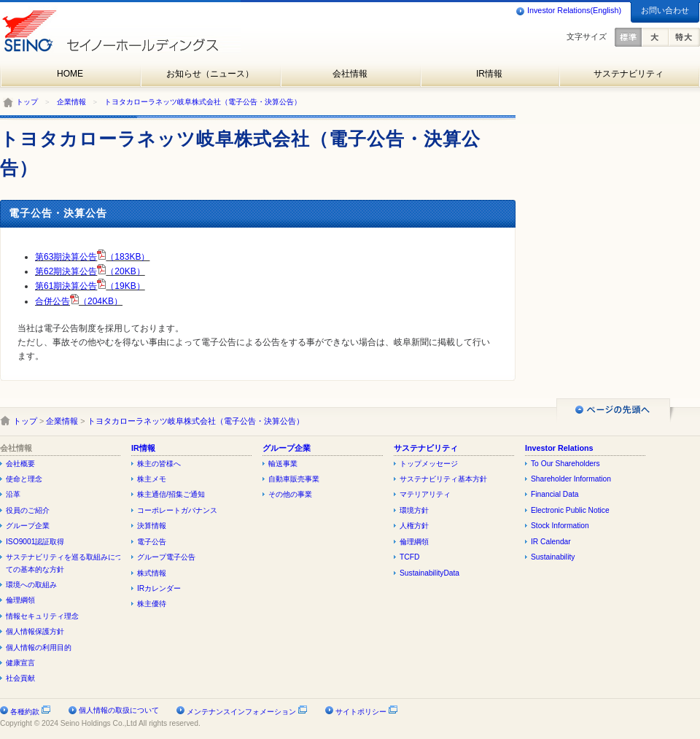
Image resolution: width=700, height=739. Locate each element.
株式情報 (152, 573)
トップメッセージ (429, 464)
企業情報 (71, 102)
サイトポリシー (367, 712)
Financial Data (555, 494)
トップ (27, 102)
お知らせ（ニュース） (210, 74)
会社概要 (20, 464)
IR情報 (489, 74)
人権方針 (414, 526)
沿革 (13, 494)
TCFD (409, 557)
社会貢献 (20, 678)
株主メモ (152, 479)
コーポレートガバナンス (177, 510)
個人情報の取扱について (119, 710)
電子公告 (152, 542)
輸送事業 (283, 464)
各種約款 (31, 712)
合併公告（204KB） (79, 301)
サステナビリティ (629, 74)
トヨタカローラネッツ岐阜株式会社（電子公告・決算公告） (203, 102)
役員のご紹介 (28, 510)
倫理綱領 (20, 600)
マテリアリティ (425, 494)
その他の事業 (290, 494)
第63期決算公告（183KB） (92, 257)
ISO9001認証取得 (35, 542)
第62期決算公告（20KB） (90, 271)
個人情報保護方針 (35, 631)
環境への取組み (31, 585)
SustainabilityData (429, 573)
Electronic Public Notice (570, 510)
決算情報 (152, 526)
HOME (70, 74)
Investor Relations (559, 448)
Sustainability (553, 557)
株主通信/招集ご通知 (171, 494)
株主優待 (152, 604)
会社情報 (350, 74)
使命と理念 (24, 479)
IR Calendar (551, 542)
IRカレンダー (159, 588)
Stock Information (560, 526)
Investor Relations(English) (568, 11)
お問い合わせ (665, 10)
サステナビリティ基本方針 (443, 479)
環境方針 (414, 510)
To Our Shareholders (565, 464)
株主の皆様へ (159, 464)
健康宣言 (20, 663)
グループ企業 (28, 526)
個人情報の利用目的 (39, 647)
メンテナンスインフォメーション (247, 712)
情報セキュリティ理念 (42, 616)
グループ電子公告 (166, 557)
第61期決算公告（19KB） (90, 286)
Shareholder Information (571, 479)
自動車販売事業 (294, 479)
